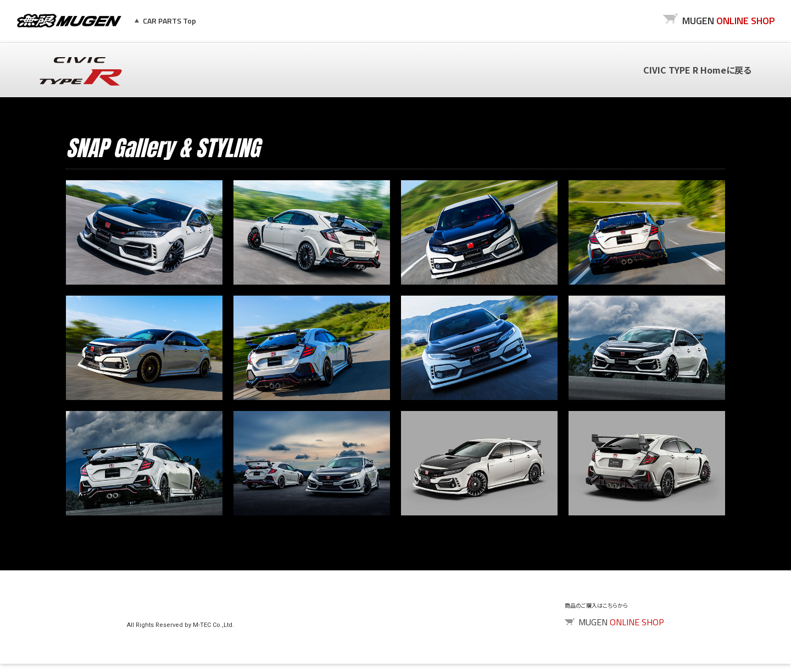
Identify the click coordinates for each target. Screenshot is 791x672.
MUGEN (69, 21)
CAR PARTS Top (169, 21)
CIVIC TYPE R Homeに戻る (697, 70)
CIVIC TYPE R (81, 71)
